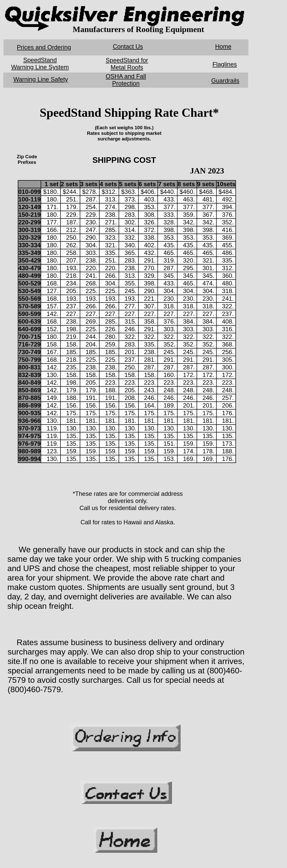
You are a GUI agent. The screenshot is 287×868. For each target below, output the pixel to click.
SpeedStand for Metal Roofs (127, 64)
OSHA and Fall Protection (126, 80)
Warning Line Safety (41, 79)
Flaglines (225, 64)
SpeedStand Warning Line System (40, 63)
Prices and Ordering (44, 47)
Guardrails (225, 81)
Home (223, 46)
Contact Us (128, 46)
